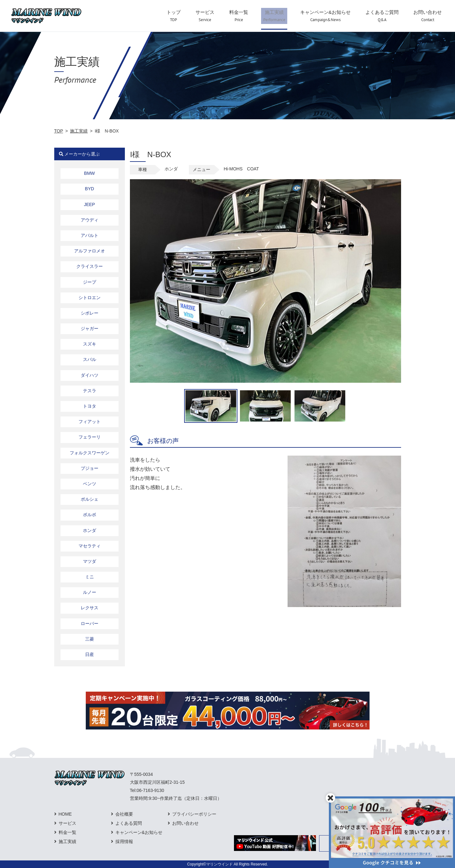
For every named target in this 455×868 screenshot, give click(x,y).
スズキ (90, 344)
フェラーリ (90, 437)
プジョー (90, 468)
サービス (67, 823)
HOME (65, 814)
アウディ (90, 220)
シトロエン (90, 298)
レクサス (90, 608)
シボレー (90, 313)
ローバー (90, 623)
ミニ (90, 577)
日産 (90, 654)
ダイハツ (90, 375)
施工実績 (79, 131)
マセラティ (90, 546)
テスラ (90, 391)
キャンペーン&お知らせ (139, 832)
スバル (90, 359)
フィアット (90, 422)
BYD (89, 189)
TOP (59, 131)
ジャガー (90, 328)
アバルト (90, 235)
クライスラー (90, 266)
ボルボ (90, 515)
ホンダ (90, 530)
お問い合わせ (185, 823)
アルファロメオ (90, 251)
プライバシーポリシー (194, 814)
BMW (90, 173)
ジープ (90, 282)
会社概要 (124, 814)
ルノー (90, 592)
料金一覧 (67, 832)
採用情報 (124, 841)
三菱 (90, 639)
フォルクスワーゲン (90, 453)
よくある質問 (129, 823)
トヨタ (90, 406)
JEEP (89, 204)
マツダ (90, 561)
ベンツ (90, 484)
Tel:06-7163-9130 (147, 790)
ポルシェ (90, 499)
